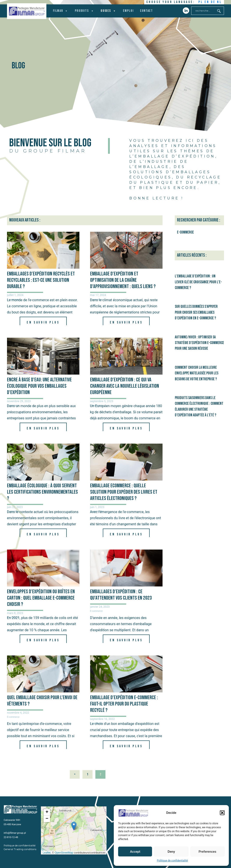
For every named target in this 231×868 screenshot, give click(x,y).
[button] (222, 813)
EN (207, 2)
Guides (108, 11)
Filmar (61, 11)
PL (201, 2)
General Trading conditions (20, 849)
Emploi (128, 11)
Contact (146, 11)
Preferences (207, 852)
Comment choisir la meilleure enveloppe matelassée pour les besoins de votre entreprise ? (197, 373)
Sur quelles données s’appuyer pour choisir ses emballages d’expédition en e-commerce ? (196, 312)
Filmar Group (27, 11)
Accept (135, 852)
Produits (84, 11)
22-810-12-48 (11, 837)
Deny (171, 852)
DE (213, 2)
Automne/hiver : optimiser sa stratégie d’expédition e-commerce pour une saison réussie (199, 343)
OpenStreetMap (64, 853)
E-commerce (96, 611)
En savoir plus (43, 322)
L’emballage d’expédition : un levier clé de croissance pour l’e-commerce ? (198, 282)
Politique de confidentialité (172, 861)
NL (219, 2)
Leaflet (47, 853)
